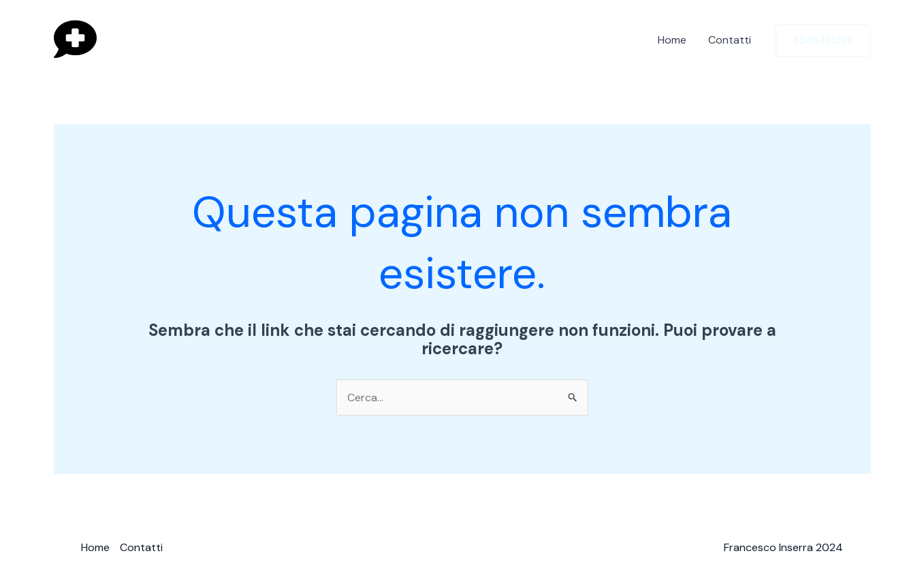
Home (672, 40)
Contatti (730, 40)
